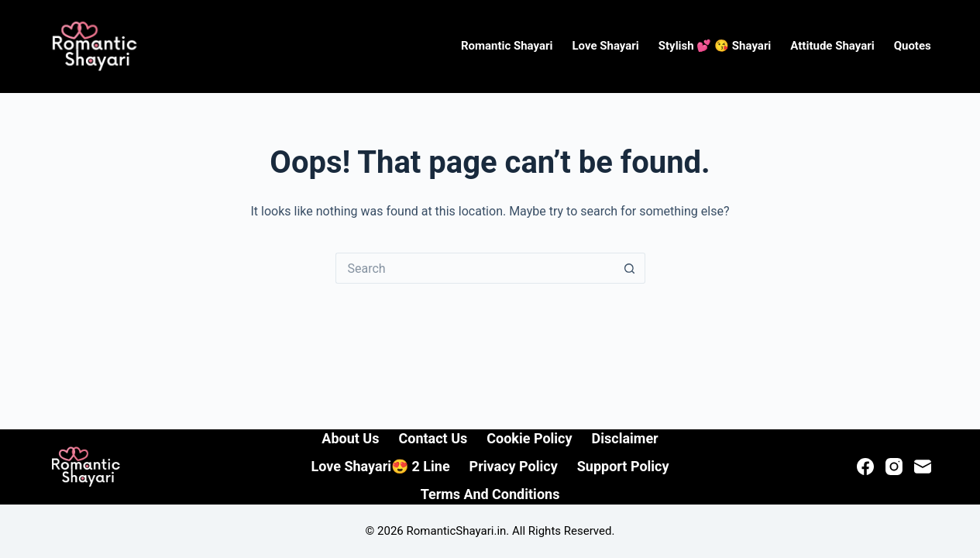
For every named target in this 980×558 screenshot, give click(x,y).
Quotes (913, 46)
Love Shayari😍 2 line (380, 466)
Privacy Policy (514, 466)
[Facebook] (865, 467)
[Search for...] (475, 268)
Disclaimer (625, 438)
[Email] (923, 467)
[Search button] (630, 268)
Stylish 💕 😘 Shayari (715, 46)
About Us (350, 438)
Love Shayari (605, 46)
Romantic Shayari (507, 46)
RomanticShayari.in (457, 531)
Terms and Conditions (490, 494)
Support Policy (623, 466)
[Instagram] (894, 467)
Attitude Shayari (832, 46)
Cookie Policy (529, 438)
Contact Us (433, 438)
